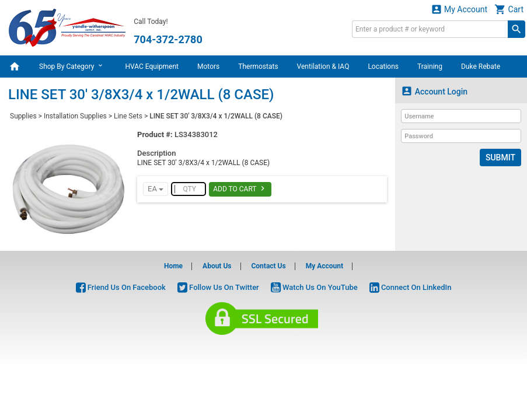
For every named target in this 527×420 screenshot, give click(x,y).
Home (173, 266)
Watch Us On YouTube (314, 287)
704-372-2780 (168, 39)
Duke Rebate (481, 66)
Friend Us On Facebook (121, 287)
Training (430, 66)
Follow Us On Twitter (218, 287)
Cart (509, 9)
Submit (500, 157)
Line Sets (128, 116)
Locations (383, 66)
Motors (208, 66)
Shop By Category (73, 66)
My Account (459, 9)
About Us (217, 266)
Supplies (23, 116)
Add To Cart (240, 188)
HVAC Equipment (152, 66)
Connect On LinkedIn (411, 287)
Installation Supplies (75, 116)
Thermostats (258, 66)
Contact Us (268, 266)
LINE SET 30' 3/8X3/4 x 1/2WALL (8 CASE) (216, 116)
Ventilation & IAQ (323, 66)
